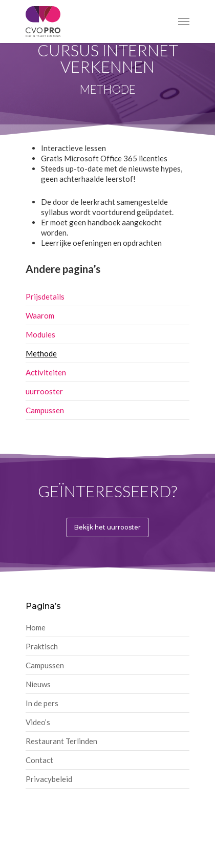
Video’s (38, 722)
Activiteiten (46, 372)
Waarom (40, 315)
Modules (40, 334)
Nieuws (38, 684)
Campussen (45, 410)
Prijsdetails (45, 297)
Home (36, 627)
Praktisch (42, 646)
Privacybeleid (49, 779)
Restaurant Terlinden (61, 741)
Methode (41, 353)
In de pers (42, 703)
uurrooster (44, 391)
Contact (39, 760)
